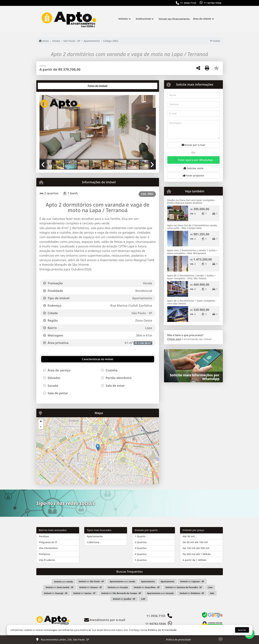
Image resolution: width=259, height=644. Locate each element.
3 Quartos (141, 548)
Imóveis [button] (123, 19)
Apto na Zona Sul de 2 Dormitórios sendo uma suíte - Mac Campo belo (192, 227)
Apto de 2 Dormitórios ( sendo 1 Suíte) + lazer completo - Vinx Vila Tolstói (191, 277)
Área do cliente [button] (202, 19)
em (91, 581)
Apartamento (92, 41)
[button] (48, 128)
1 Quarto (140, 536)
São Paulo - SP (72, 41)
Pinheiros (45, 554)
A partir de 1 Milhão (195, 560)
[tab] (50, 86)
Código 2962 (111, 41)
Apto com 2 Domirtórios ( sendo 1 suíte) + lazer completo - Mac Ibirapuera (192, 252)
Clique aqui (174, 339)
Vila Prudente (47, 560)
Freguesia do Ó (48, 542)
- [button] (41, 427)
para (63, 582)
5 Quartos (141, 560)
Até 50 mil (189, 536)
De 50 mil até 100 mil (195, 542)
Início (44, 41)
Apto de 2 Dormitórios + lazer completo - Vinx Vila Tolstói (192, 302)
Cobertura (93, 542)
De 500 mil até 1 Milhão (197, 554)
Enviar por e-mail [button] (193, 145)
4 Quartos (141, 554)
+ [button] (41, 422)
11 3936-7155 (188, 3)
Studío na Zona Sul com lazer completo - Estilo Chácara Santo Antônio (192, 201)
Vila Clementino (48, 548)
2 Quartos (141, 542)
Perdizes (44, 536)
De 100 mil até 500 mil (196, 548)
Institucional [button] (143, 19)
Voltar (215, 41)
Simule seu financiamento (174, 19)
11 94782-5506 (213, 3)
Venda (56, 41)
